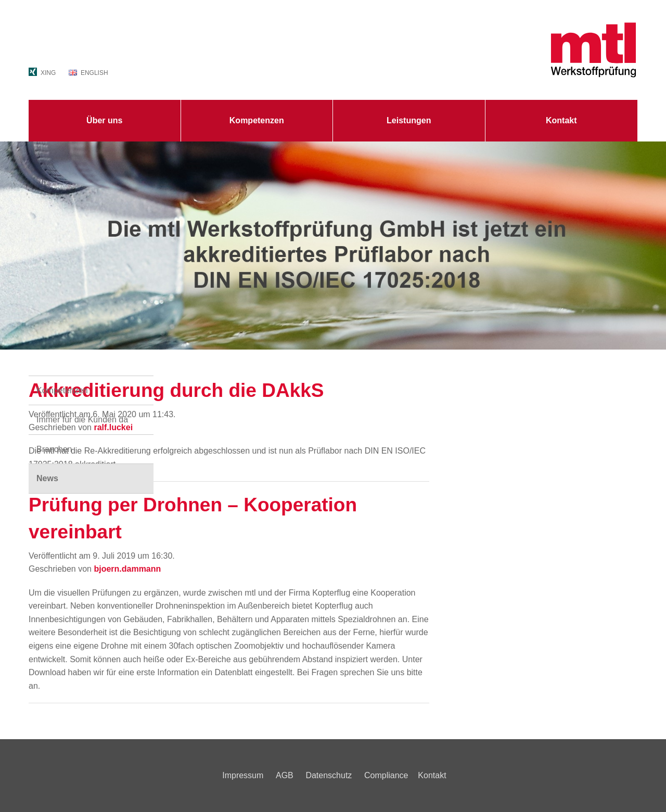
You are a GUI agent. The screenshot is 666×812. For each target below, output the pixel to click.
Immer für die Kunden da (82, 420)
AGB (285, 775)
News (47, 478)
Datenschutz (329, 775)
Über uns (104, 120)
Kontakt (561, 120)
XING (48, 73)
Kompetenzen (257, 120)
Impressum (243, 775)
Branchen (54, 449)
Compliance (386, 775)
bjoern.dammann (127, 569)
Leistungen (409, 120)
